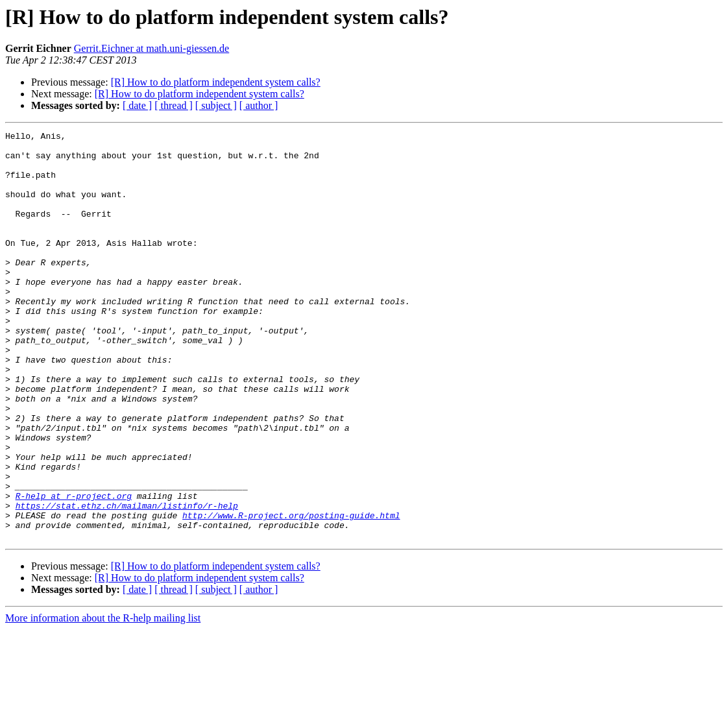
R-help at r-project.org (74, 570)
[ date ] (137, 105)
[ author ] (259, 105)
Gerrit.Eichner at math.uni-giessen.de (152, 48)
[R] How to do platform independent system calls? (216, 82)
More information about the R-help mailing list (103, 700)
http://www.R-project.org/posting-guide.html (291, 593)
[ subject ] (216, 105)
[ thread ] (174, 105)
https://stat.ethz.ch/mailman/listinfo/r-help (127, 581)
